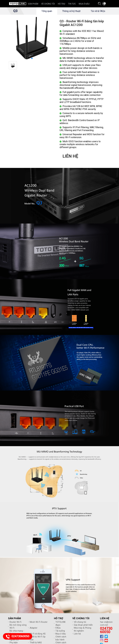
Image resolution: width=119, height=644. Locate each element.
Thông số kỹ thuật (71, 11)
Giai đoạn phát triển (83, 625)
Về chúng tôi (80, 622)
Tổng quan (47, 11)
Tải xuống (60, 631)
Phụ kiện (14, 643)
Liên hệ (77, 634)
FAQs (58, 628)
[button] (32, 58)
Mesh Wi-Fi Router (39, 622)
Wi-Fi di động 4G (38, 634)
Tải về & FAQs (98, 11)
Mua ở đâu (61, 634)
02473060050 (106, 630)
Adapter (34, 628)
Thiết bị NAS (36, 643)
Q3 (15, 11)
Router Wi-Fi (16, 622)
